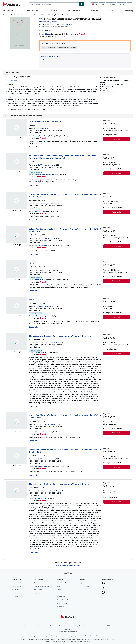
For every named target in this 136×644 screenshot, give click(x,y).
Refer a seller (38, 593)
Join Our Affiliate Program (42, 586)
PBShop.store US (39, 316)
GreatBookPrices (39, 211)
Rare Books (53, 11)
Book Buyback (38, 590)
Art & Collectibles (74, 11)
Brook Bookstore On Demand (44, 175)
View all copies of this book (50, 56)
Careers (59, 590)
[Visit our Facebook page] (103, 583)
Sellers (111, 11)
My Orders (15, 593)
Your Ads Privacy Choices (64, 600)
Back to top (68, 574)
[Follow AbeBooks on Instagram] (103, 593)
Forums (59, 593)
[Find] (82, 4)
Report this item (12, 81)
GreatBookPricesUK (40, 246)
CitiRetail (37, 352)
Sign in (102, 4)
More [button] (10, 97)
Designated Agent (62, 603)
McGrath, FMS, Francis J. (19, 15)
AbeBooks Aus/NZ (74, 626)
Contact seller (34, 147)
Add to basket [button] (117, 139)
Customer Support (85, 586)
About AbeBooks (62, 583)
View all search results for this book (68, 566)
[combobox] (54, 4)
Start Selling (129, 11)
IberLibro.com (99, 626)
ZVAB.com (110, 626)
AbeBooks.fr (51, 626)
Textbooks (94, 11)
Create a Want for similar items (67, 47)
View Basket (15, 597)
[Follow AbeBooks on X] (103, 588)
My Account (111, 4)
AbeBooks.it (62, 626)
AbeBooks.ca (87, 626)
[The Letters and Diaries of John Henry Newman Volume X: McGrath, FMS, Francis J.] (20, 18)
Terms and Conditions (96, 636)
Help (130, 4)
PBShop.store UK (39, 280)
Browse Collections (32, 11)
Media (59, 586)
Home (5, 15)
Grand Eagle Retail (40, 498)
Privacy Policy (61, 597)
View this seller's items (49, 47)
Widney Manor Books (41, 136)
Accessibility (60, 607)
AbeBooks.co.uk (28, 626)
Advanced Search (9, 11)
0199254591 (50, 24)
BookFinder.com (68, 630)
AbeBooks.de (40, 626)
